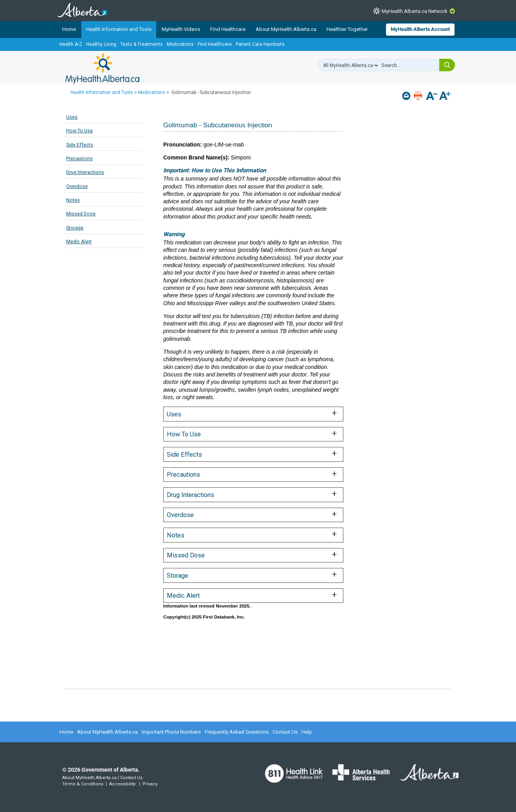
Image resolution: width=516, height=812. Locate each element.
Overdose (77, 186)
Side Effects (80, 145)
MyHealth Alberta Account (420, 29)
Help (307, 732)
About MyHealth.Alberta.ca (286, 29)
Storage (75, 228)
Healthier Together (347, 29)
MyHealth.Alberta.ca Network (415, 11)
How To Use (79, 131)
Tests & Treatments (142, 44)
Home (69, 29)
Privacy (150, 784)
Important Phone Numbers (171, 732)
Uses (72, 117)
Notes (73, 200)
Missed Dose (81, 214)
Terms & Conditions (83, 784)
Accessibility (122, 784)
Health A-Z (71, 44)
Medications (180, 44)
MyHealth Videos (181, 29)
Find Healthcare (228, 29)
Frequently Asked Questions (237, 732)
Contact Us (285, 732)
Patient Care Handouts (260, 44)
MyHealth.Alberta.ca (102, 69)
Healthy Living (101, 44)
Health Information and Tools (119, 29)
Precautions (79, 158)
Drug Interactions (85, 172)
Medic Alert (79, 241)
